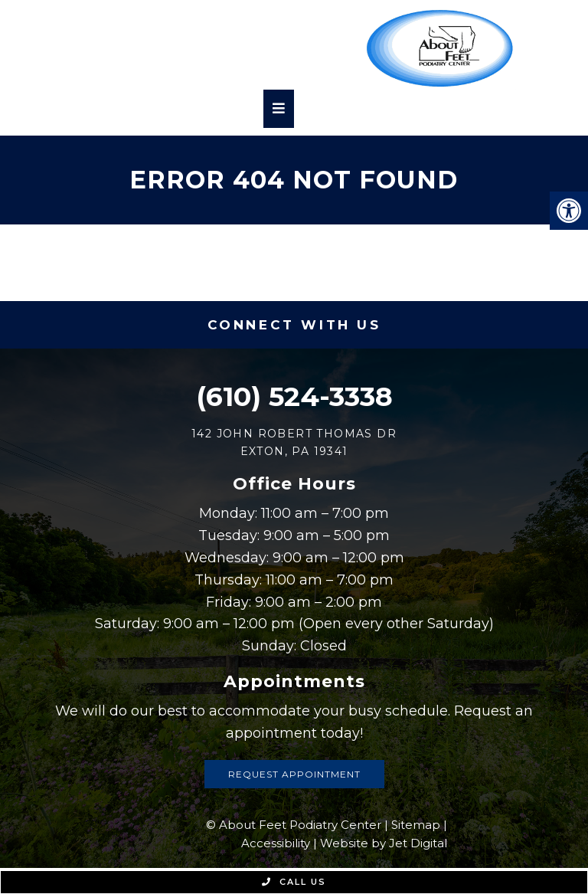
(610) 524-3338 (294, 396)
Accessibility (276, 843)
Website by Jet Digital (384, 843)
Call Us (294, 882)
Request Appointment (294, 774)
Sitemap (416, 825)
